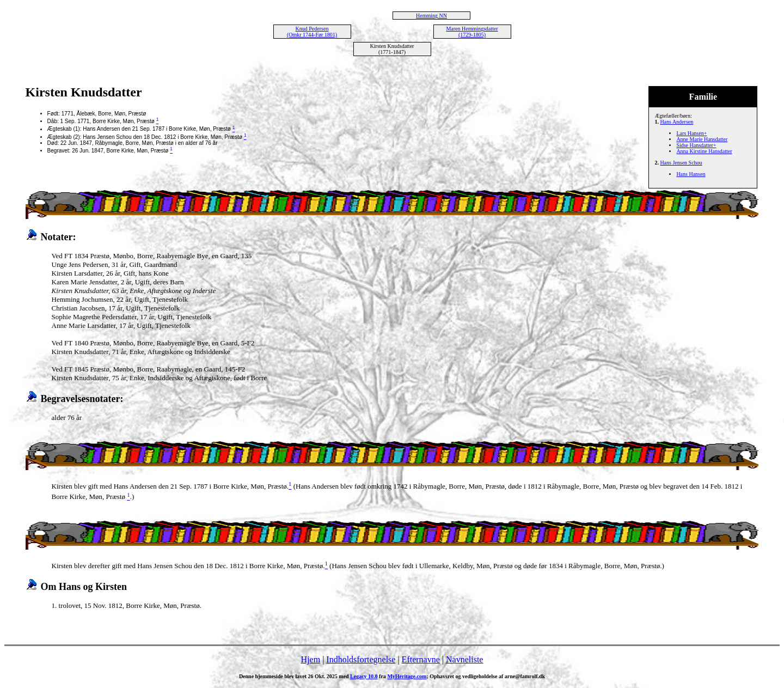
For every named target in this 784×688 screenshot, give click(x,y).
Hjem (311, 659)
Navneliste (464, 659)
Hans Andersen (676, 122)
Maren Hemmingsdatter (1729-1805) (472, 32)
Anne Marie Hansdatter (702, 139)
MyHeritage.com (407, 676)
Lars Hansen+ (691, 133)
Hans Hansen (691, 174)
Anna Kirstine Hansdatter (704, 151)
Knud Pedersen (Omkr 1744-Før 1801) (312, 32)
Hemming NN (431, 16)
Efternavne (421, 659)
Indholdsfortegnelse (361, 659)
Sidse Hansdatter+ (696, 145)
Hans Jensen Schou (681, 163)
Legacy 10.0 (364, 676)
